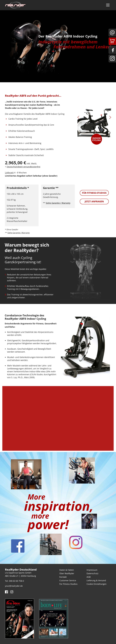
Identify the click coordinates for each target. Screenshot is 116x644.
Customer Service (68, 580)
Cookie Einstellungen (97, 584)
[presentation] (78, 118)
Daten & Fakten (67, 570)
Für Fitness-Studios (94, 193)
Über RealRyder (67, 573)
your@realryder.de (14, 586)
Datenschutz (92, 573)
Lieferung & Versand (96, 580)
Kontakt (63, 577)
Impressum (92, 570)
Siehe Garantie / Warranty (19, 233)
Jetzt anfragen (94, 201)
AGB (89, 577)
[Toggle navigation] (108, 5)
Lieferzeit (9, 173)
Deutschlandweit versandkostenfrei (24, 167)
